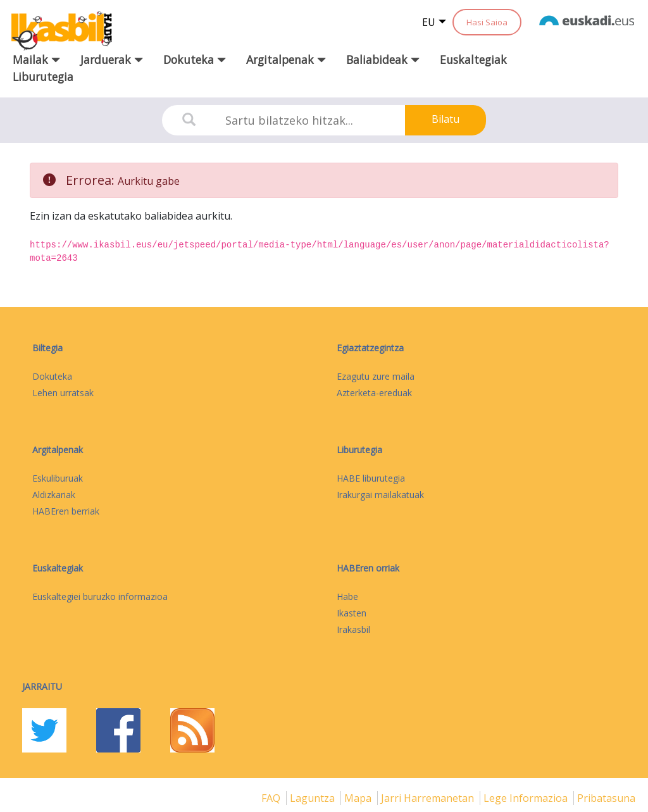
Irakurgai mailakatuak (380, 495)
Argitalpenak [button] (286, 59)
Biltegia (47, 348)
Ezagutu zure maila (376, 376)
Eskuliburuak (58, 478)
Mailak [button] (36, 59)
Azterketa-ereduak (374, 393)
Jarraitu (42, 686)
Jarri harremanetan (429, 798)
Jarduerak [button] (112, 59)
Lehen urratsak (63, 393)
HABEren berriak (66, 511)
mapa (359, 798)
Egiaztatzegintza (370, 348)
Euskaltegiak (473, 59)
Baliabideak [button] (383, 59)
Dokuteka (52, 376)
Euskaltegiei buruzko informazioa (100, 597)
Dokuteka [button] (195, 59)
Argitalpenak (58, 450)
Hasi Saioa (487, 22)
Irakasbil (353, 629)
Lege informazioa (527, 798)
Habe (347, 597)
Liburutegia (43, 77)
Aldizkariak (54, 495)
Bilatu (445, 119)
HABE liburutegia (371, 478)
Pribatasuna (606, 798)
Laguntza (314, 798)
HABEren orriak (368, 568)
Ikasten (352, 613)
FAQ (272, 798)
